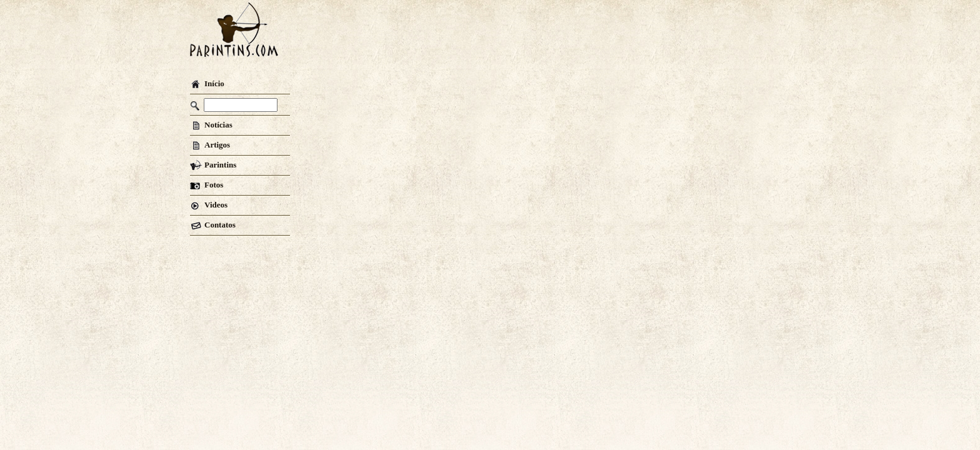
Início (207, 83)
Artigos (210, 145)
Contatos (213, 225)
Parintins (213, 165)
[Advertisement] (547, 34)
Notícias (211, 125)
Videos (209, 205)
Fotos (207, 185)
